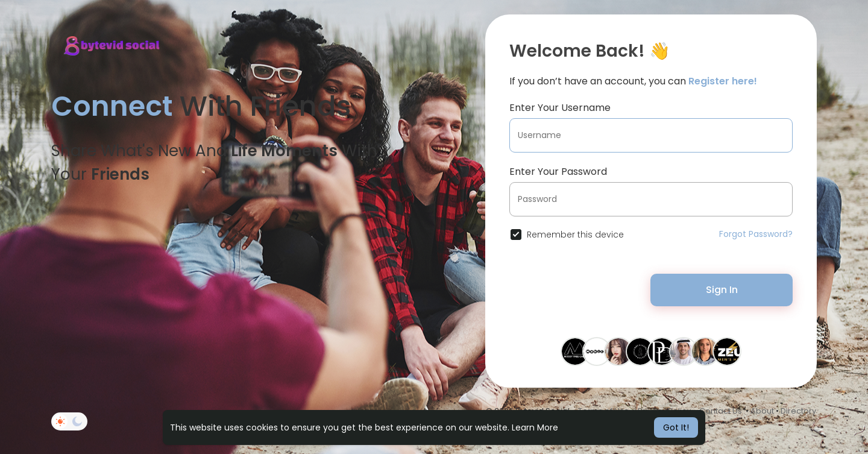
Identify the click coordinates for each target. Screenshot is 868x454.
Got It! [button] (676, 427)
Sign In (722, 290)
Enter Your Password (558, 172)
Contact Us (721, 411)
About (762, 411)
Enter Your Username (560, 108)
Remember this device (575, 235)
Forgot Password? (756, 234)
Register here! (723, 81)
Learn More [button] (535, 427)
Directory (798, 411)
